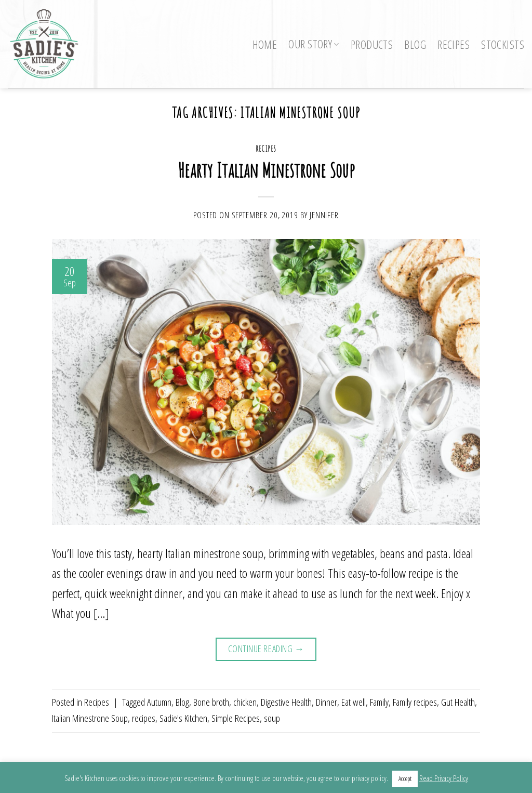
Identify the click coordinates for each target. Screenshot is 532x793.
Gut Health (458, 702)
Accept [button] (405, 778)
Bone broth (211, 702)
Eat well (354, 702)
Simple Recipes (236, 718)
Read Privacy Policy (444, 778)
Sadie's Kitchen (183, 718)
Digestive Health (286, 702)
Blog (415, 44)
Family (379, 702)
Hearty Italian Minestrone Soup (266, 170)
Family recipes (415, 702)
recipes (144, 718)
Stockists (503, 44)
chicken (245, 702)
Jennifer (324, 215)
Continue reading (266, 649)
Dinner (327, 702)
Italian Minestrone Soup (90, 718)
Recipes (454, 44)
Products (372, 44)
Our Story (314, 44)
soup (272, 718)
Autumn (159, 702)
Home (265, 44)
